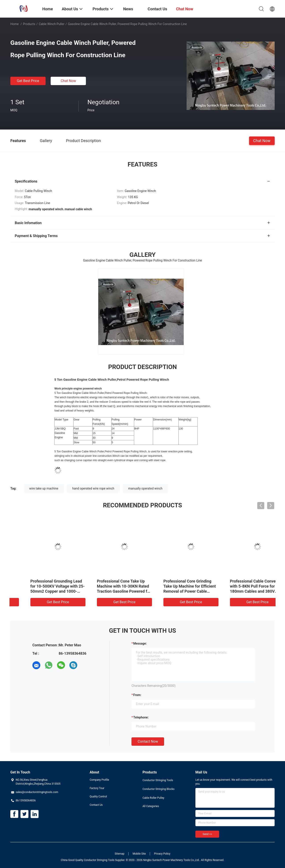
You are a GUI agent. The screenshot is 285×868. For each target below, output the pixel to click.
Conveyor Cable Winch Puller (41, 581)
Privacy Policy (162, 854)
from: (137, 695)
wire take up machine (44, 488)
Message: (140, 643)
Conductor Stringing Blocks (158, 789)
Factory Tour (97, 788)
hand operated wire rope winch (93, 488)
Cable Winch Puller (52, 24)
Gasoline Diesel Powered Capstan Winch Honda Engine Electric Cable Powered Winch (108, 586)
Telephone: (141, 717)
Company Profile (99, 780)
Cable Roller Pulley (153, 798)
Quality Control (98, 797)
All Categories (151, 806)
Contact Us (96, 805)
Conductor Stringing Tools (158, 780)
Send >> (207, 834)
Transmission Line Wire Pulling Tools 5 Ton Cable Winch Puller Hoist (171, 586)
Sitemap (120, 854)
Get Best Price (28, 81)
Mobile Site (139, 854)
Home (15, 24)
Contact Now (148, 741)
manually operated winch (145, 488)
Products (29, 24)
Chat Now (68, 81)
